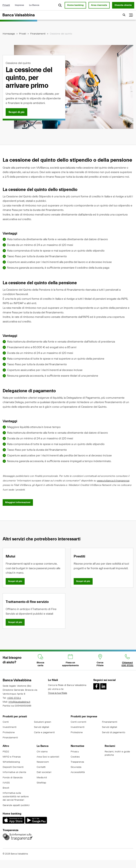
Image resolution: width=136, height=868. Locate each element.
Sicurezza (76, 767)
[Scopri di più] (16, 112)
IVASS (6, 783)
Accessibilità (78, 772)
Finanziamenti (38, 34)
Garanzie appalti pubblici (16, 805)
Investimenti (10, 727)
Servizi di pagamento (114, 732)
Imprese (19, 5)
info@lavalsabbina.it (19, 702)
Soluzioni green (43, 722)
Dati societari (44, 772)
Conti (6, 722)
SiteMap (41, 783)
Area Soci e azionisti (48, 757)
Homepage (9, 34)
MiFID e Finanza (12, 757)
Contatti (41, 767)
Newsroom (43, 762)
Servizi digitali (42, 727)
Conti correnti (78, 722)
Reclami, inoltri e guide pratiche (117, 753)
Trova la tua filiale (58, 693)
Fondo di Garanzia (13, 778)
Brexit (6, 788)
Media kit (42, 778)
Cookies (75, 757)
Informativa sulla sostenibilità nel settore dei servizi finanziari (16, 796)
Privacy (75, 752)
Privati (6, 5)
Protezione (9, 732)
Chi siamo (42, 752)
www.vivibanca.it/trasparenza (113, 485)
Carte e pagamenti (44, 732)
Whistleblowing (11, 762)
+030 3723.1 (14, 698)
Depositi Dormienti (13, 767)
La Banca (34, 5)
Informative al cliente (14, 772)
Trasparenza (77, 762)
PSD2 (6, 752)
